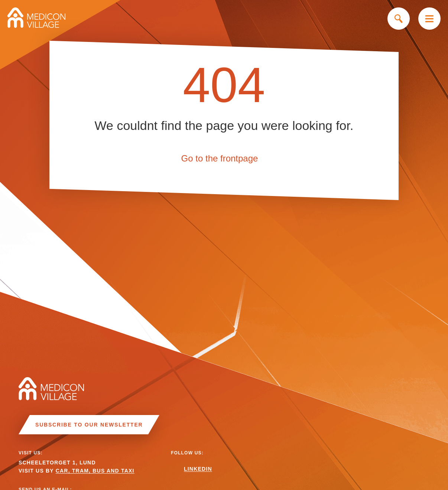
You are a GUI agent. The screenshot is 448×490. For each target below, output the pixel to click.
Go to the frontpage (220, 158)
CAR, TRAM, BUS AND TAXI (95, 471)
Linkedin (198, 469)
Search (399, 19)
